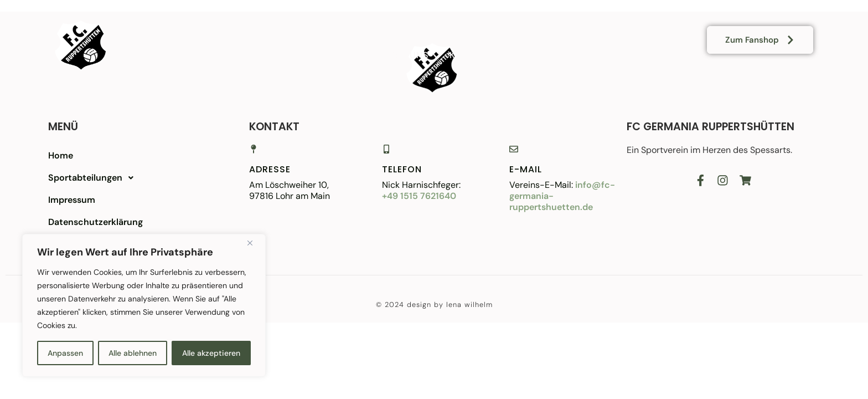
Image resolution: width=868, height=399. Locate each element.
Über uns (405, 55)
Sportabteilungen (94, 178)
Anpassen (65, 353)
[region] (144, 305)
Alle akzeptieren (211, 353)
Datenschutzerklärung (95, 222)
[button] (134, 178)
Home (294, 24)
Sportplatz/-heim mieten (518, 24)
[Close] (254, 243)
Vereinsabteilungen (383, 24)
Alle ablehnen (133, 353)
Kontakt (471, 55)
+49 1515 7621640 (419, 196)
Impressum (72, 200)
